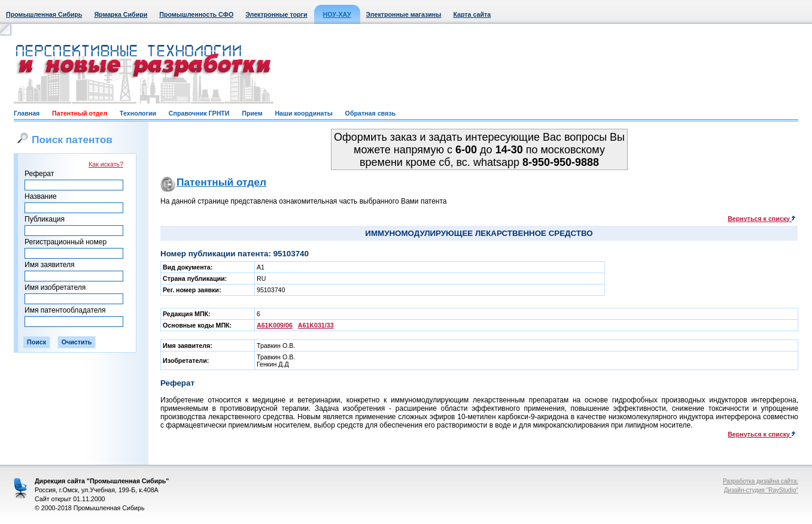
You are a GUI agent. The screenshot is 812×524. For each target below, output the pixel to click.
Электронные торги (276, 14)
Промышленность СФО (196, 14)
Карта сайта (472, 14)
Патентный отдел (80, 113)
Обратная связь (370, 113)
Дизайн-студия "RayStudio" (761, 490)
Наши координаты (303, 113)
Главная (27, 113)
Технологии (138, 113)
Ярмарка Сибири (121, 14)
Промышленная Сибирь (44, 14)
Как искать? (106, 164)
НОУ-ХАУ (337, 14)
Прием (252, 113)
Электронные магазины (404, 14)
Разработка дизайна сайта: (761, 481)
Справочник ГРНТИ (199, 113)
